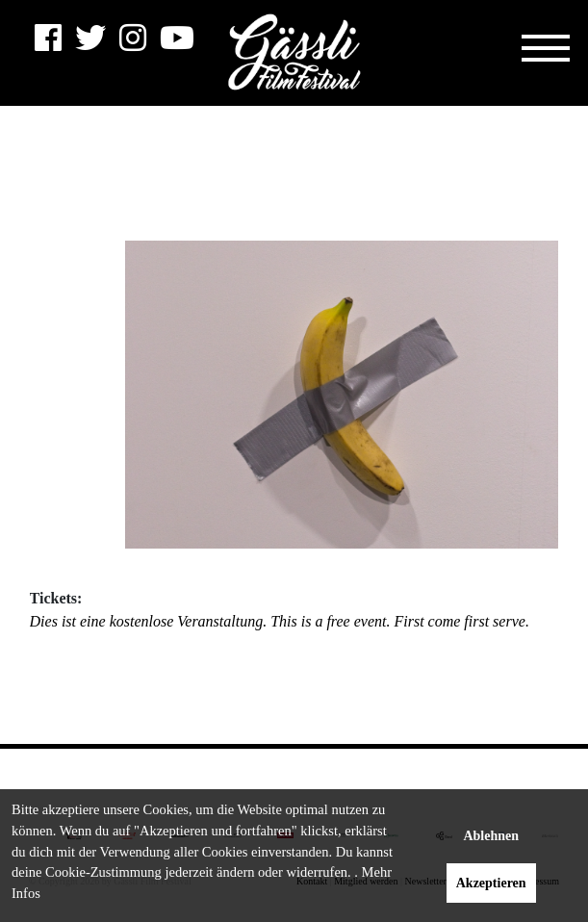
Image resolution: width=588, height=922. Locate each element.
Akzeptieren (491, 883)
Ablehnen (491, 836)
